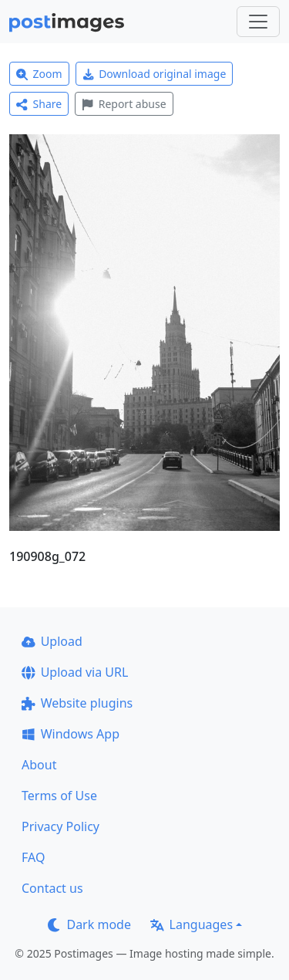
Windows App (71, 734)
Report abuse (124, 104)
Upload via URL (75, 672)
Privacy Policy (60, 826)
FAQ (33, 857)
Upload (52, 641)
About (39, 765)
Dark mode (89, 924)
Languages (192, 924)
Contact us (52, 888)
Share (39, 104)
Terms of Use (59, 796)
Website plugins (77, 703)
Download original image (155, 74)
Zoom (39, 74)
